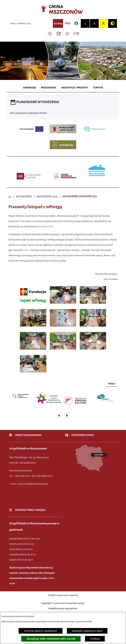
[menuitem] (30, 88)
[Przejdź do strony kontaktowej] (50, 34)
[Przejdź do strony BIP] (67, 23)
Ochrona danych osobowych (41, 631)
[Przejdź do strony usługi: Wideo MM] (76, 34)
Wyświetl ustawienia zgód (87, 631)
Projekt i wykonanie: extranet (63, 595)
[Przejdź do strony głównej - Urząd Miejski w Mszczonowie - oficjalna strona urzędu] (63, 10)
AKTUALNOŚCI (24, 196)
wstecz (112, 384)
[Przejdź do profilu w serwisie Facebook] (76, 23)
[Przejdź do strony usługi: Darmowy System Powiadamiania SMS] (67, 34)
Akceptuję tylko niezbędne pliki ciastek (51, 639)
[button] (33, 304)
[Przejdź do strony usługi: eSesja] (59, 34)
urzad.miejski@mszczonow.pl (32, 484)
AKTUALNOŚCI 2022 (47, 196)
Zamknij (95, 639)
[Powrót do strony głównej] (10, 196)
